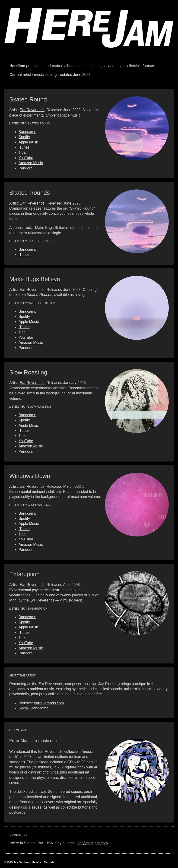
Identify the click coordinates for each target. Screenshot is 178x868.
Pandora (26, 168)
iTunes (24, 147)
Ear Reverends (32, 110)
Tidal (22, 152)
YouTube (26, 158)
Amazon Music (31, 163)
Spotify (24, 137)
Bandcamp (27, 132)
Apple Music (29, 142)
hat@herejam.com (93, 843)
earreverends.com (49, 703)
